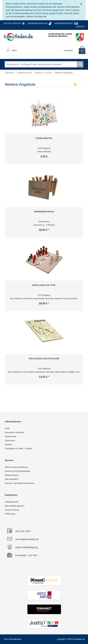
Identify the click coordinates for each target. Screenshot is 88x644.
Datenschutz (11, 436)
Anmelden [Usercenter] (68, 51)
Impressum (10, 440)
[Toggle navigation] (8, 50)
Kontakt (80, 27)
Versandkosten (15, 639)
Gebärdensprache (37, 23)
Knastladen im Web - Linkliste (19, 448)
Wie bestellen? (12, 479)
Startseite (10, 73)
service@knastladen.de (27, 539)
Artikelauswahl (12, 502)
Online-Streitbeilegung (26, 547)
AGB (7, 428)
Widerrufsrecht (12, 475)
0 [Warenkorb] (82, 51)
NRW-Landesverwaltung (16, 467)
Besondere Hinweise (14, 432)
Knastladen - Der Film (26, 555)
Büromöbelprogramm (15, 506)
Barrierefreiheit (64, 23)
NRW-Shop (10, 514)
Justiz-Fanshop (12, 510)
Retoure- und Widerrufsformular (20, 483)
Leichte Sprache (12, 23)
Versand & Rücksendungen (18, 471)
